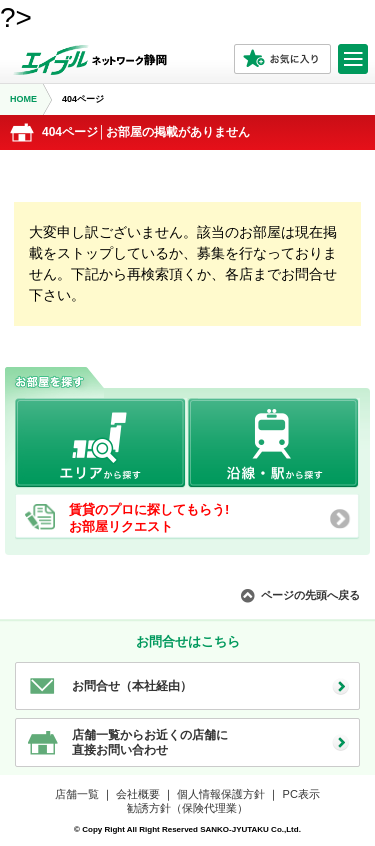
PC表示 (301, 794)
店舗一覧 (77, 794)
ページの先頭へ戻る (310, 595)
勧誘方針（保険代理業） (187, 808)
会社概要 (138, 794)
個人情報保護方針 (221, 794)
